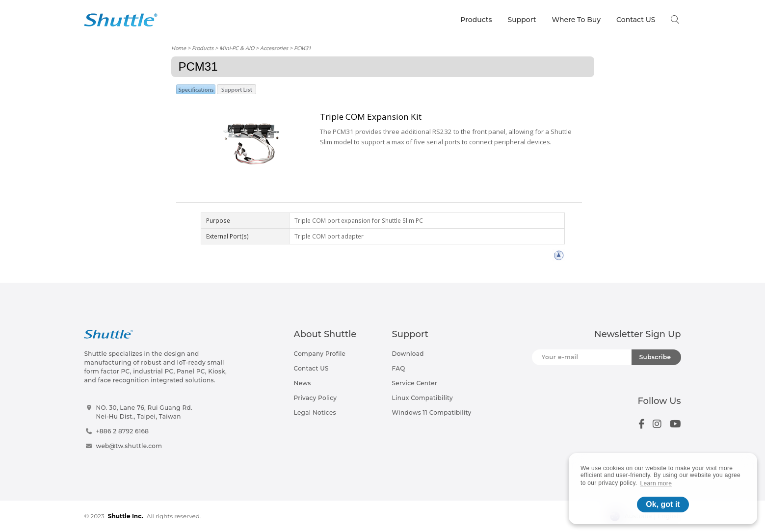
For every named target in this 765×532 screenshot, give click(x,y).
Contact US (636, 20)
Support (522, 20)
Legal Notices (315, 412)
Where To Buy (577, 20)
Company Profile (320, 354)
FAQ (399, 368)
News (303, 383)
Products (476, 20)
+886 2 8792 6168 (122, 431)
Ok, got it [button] (663, 504)
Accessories (274, 48)
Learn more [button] (656, 483)
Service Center (415, 383)
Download (408, 354)
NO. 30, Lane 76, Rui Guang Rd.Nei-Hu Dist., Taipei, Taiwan (144, 412)
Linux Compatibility (422, 398)
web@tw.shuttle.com (129, 446)
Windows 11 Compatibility (432, 412)
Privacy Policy (316, 398)
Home (179, 48)
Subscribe (655, 357)
